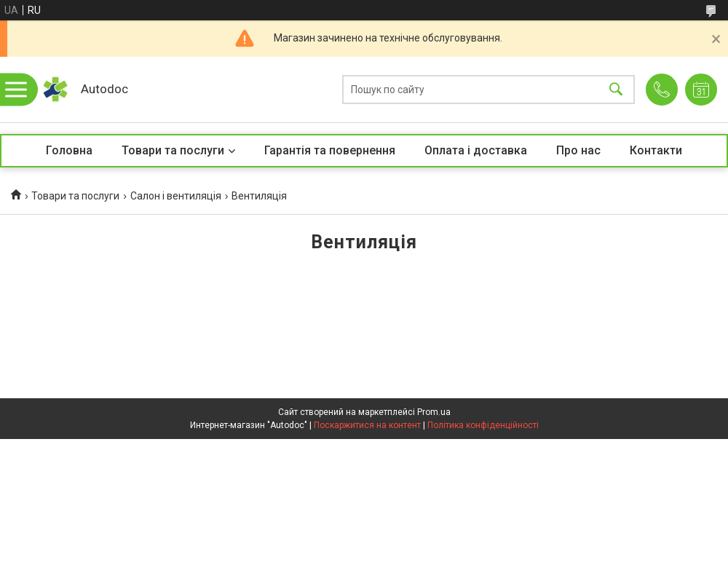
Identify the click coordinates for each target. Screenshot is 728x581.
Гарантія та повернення (330, 150)
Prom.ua (434, 412)
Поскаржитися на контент (367, 425)
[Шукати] (616, 90)
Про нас (578, 150)
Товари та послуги (173, 150)
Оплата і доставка (476, 150)
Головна (69, 150)
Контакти (656, 150)
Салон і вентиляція (176, 196)
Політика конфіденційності (483, 425)
